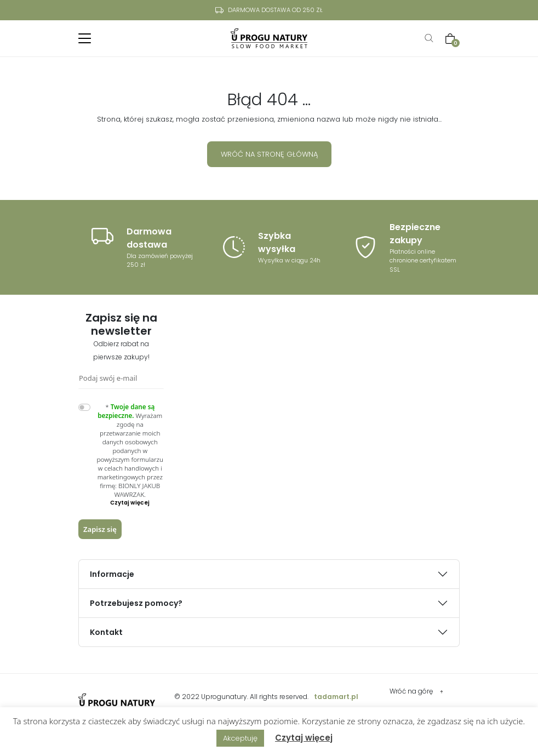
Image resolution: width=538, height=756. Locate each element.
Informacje (112, 574)
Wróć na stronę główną (269, 154)
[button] (130, 503)
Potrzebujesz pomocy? (136, 603)
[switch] (84, 407)
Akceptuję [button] (240, 738)
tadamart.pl (336, 697)
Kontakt (106, 632)
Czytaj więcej (304, 738)
